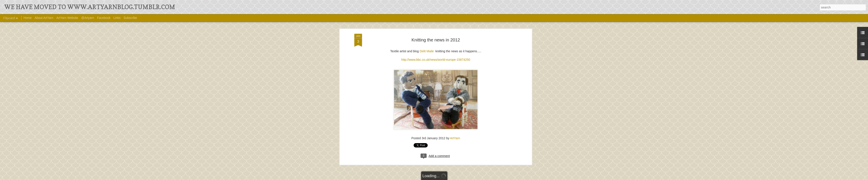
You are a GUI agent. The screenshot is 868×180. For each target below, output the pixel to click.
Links (117, 18)
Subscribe (130, 18)
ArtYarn (455, 67)
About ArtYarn (44, 18)
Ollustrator (449, 177)
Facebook (104, 18)
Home (27, 18)
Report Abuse (485, 177)
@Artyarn (88, 18)
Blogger (473, 177)
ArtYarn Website (67, 18)
